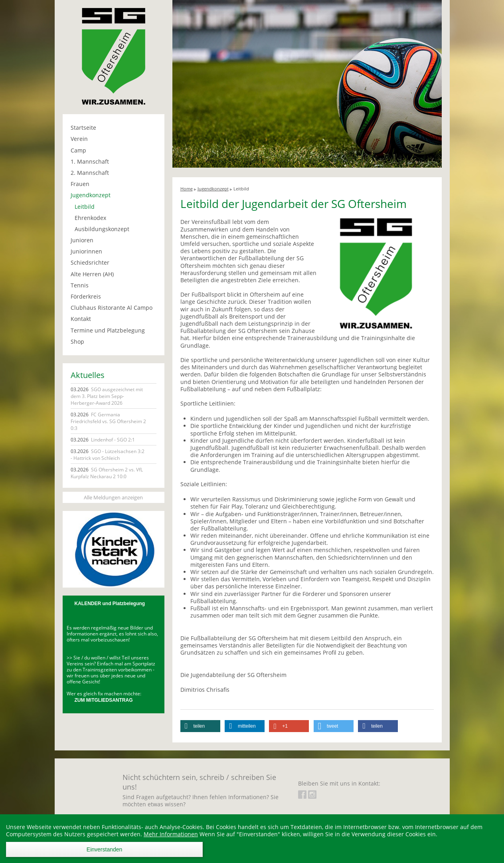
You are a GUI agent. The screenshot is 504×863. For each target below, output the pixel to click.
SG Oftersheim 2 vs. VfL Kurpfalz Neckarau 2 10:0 (107, 473)
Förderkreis (86, 296)
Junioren (82, 240)
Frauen (80, 184)
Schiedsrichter (90, 262)
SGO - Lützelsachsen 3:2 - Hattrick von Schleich (108, 455)
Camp (78, 150)
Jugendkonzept (91, 195)
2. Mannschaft (90, 173)
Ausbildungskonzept (102, 229)
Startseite (83, 128)
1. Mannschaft (90, 161)
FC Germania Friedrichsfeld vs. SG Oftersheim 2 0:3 (108, 421)
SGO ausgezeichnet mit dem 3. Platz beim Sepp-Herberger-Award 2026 (107, 396)
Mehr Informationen (171, 834)
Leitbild (85, 207)
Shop (77, 341)
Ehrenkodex (90, 218)
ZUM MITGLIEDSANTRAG (104, 700)
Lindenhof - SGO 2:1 (103, 440)
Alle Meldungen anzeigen (113, 497)
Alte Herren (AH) (92, 274)
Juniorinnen (86, 251)
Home (187, 189)
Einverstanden (105, 849)
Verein (79, 139)
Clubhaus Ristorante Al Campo (112, 308)
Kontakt (81, 319)
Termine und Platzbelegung (108, 330)
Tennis (80, 285)
